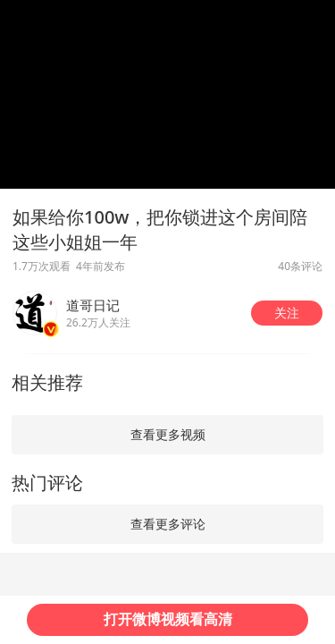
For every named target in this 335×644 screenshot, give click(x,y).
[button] (287, 313)
